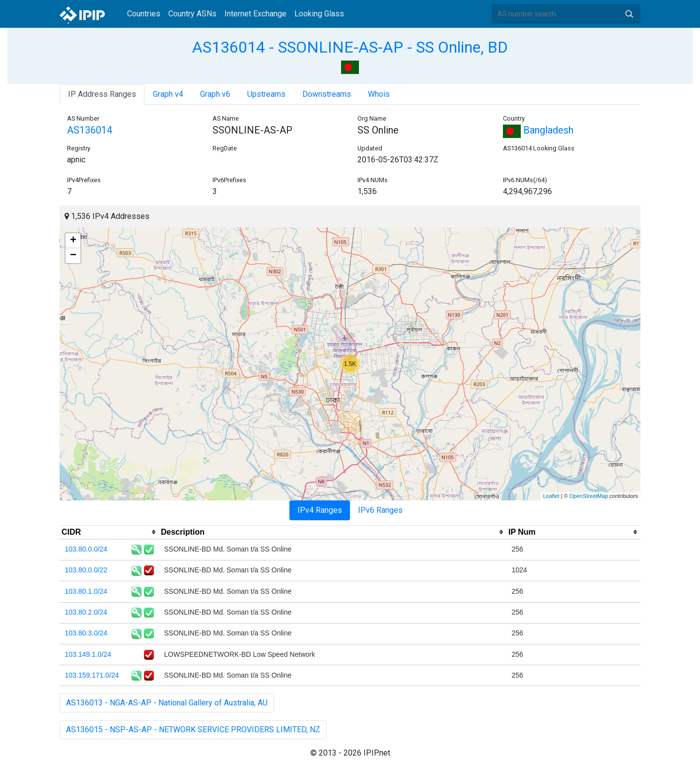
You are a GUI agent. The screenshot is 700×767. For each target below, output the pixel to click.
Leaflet (551, 496)
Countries (144, 14)
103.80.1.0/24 (86, 591)
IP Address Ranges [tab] (102, 94)
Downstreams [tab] (327, 94)
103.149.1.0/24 (88, 654)
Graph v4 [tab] (168, 94)
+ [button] (73, 241)
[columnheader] (109, 532)
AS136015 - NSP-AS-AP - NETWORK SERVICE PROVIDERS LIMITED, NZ (193, 730)
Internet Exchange (255, 14)
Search (629, 14)
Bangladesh (538, 130)
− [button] (73, 256)
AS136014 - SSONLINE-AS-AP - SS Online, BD (350, 47)
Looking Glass (319, 14)
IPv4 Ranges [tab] (320, 510)
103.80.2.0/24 (86, 612)
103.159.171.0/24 (92, 675)
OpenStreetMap (589, 496)
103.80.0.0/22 (86, 570)
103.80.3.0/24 (86, 633)
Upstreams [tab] (266, 94)
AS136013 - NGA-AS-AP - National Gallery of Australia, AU (167, 703)
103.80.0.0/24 (86, 549)
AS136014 (90, 130)
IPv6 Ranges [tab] (380, 510)
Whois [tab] (379, 94)
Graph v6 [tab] (215, 94)
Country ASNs (192, 14)
